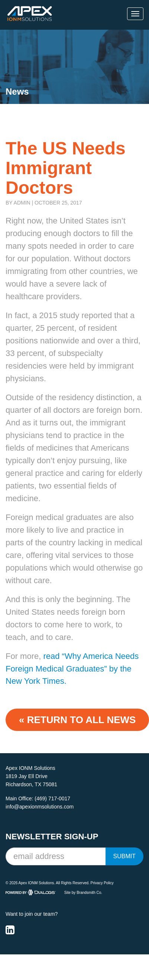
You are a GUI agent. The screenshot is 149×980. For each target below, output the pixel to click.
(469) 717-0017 (52, 798)
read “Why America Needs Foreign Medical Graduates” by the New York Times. (72, 669)
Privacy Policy (102, 883)
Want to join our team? (32, 914)
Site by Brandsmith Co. (83, 893)
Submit (124, 856)
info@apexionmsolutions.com (40, 807)
